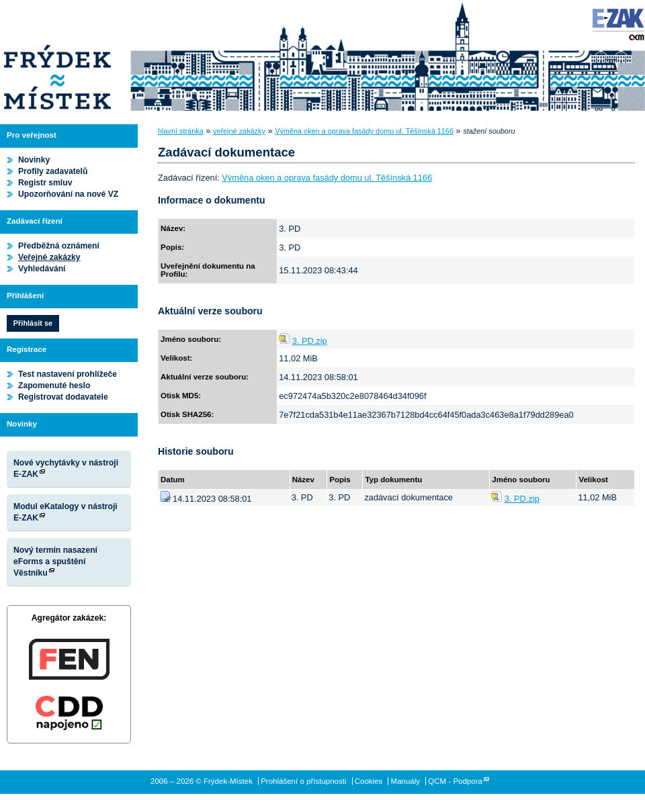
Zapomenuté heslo (54, 386)
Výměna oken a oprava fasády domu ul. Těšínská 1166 (364, 131)
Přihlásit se (33, 323)
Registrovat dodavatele (63, 397)
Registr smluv (45, 183)
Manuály (406, 781)
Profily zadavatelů (53, 171)
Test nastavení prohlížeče (68, 374)
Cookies (369, 781)
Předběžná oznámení (59, 246)
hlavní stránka (181, 131)
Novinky (34, 160)
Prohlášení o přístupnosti (303, 781)
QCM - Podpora (455, 781)
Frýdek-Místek (57, 57)
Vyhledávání (42, 269)
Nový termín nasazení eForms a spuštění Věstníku (55, 561)
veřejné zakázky (239, 131)
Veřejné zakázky (49, 257)
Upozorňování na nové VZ (68, 194)
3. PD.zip (310, 341)
